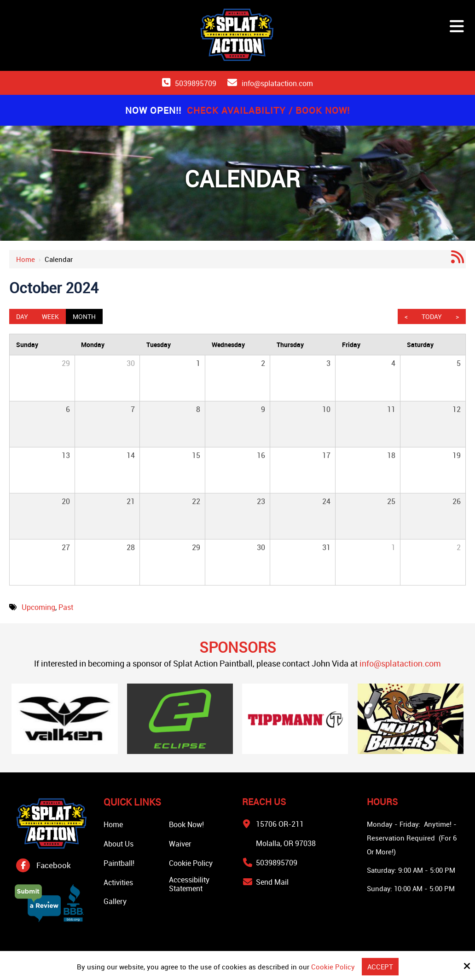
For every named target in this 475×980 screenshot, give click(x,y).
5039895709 (196, 83)
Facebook (54, 865)
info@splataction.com (277, 83)
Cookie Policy (333, 967)
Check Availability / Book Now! (268, 110)
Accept (380, 967)
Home (26, 259)
